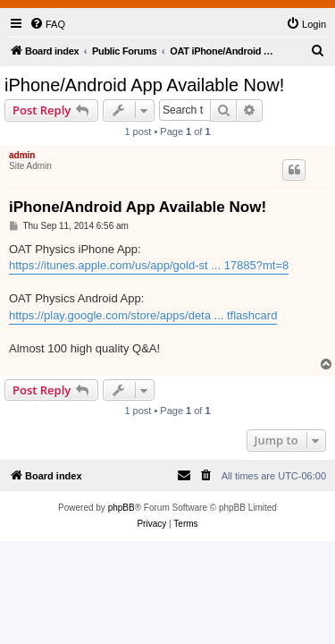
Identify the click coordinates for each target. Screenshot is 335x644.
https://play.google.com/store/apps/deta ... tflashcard (143, 315)
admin (22, 155)
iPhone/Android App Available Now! (144, 85)
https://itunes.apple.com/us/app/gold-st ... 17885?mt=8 (149, 265)
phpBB (121, 508)
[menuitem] (47, 24)
